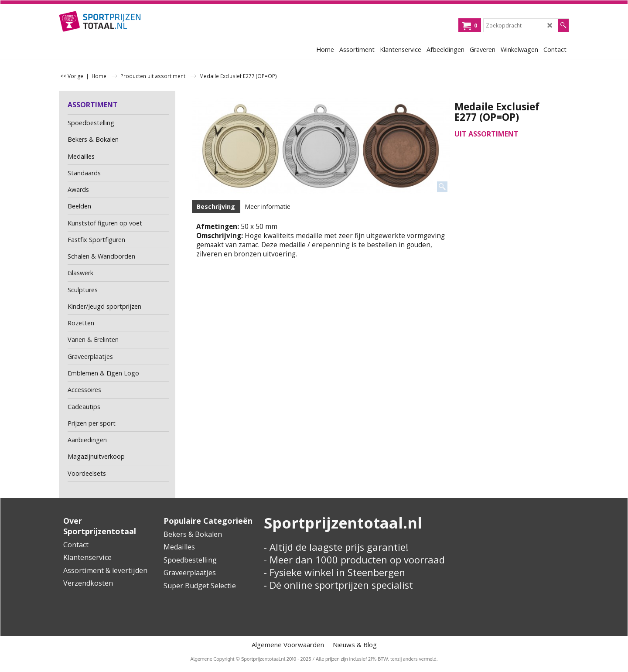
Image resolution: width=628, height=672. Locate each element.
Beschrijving (216, 206)
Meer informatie (268, 206)
